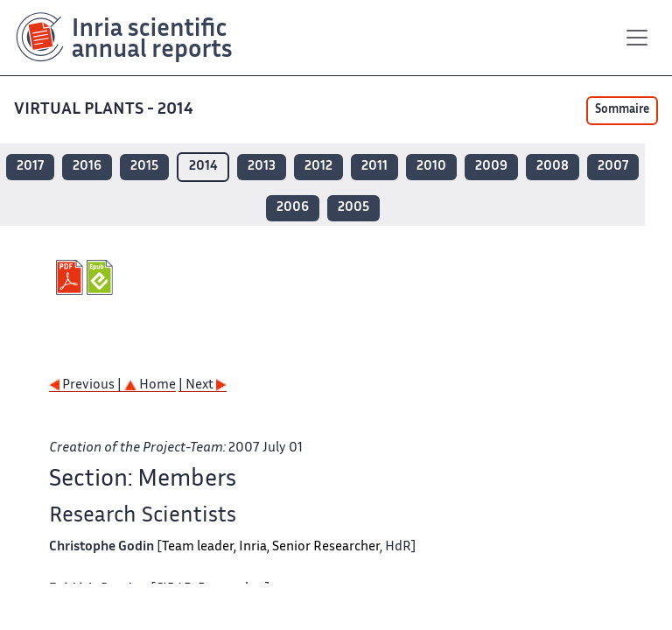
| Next (203, 385)
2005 (353, 208)
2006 (293, 208)
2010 (431, 167)
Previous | (87, 385)
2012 (318, 167)
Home (150, 385)
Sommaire (622, 110)
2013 (262, 167)
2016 (87, 167)
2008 (553, 167)
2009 (491, 167)
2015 (144, 167)
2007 (613, 167)
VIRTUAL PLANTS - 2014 (105, 110)
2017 (30, 167)
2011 (374, 167)
